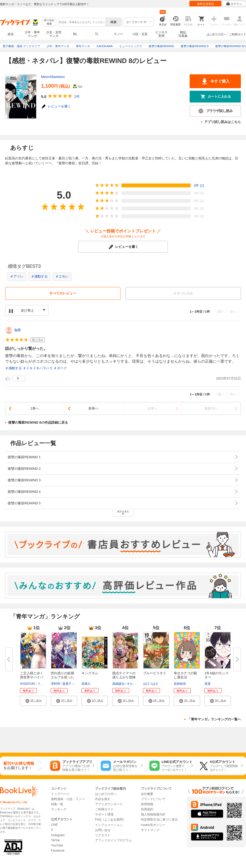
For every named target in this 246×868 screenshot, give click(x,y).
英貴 (208, 684)
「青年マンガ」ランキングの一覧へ (214, 719)
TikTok (55, 840)
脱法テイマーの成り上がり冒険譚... (124, 677)
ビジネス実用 (161, 34)
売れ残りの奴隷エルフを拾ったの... (62, 677)
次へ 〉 (235, 312)
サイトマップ (150, 830)
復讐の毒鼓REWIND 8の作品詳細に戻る (38, 422)
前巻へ (93, 408)
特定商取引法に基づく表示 (159, 820)
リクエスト (103, 835)
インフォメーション (109, 825)
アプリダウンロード (109, 804)
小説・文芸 (140, 34)
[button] (33, 701)
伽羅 (17, 330)
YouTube (57, 845)
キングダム (90, 673)
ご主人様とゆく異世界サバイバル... (32, 677)
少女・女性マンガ (54, 34)
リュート (44, 684)
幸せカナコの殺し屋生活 (185, 675)
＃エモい (62, 276)
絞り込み (49, 22)
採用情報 (147, 804)
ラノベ (118, 34)
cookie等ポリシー (153, 825)
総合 (11, 34)
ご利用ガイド (238, 34)
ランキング (59, 809)
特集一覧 (57, 804)
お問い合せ (103, 830)
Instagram (58, 835)
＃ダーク (60, 368)
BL (75, 34)
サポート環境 (104, 814)
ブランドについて (153, 799)
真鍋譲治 (118, 684)
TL (97, 34)
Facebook (58, 851)
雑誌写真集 (183, 34)
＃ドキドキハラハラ (38, 368)
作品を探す (103, 799)
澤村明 (55, 684)
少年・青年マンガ (32, 34)
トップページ (60, 794)
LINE (54, 825)
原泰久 (86, 684)
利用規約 (147, 809)
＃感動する (39, 276)
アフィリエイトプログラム (114, 840)
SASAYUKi (27, 684)
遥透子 (67, 684)
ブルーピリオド (155, 673)
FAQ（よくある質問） (110, 820)
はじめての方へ (216, 34)
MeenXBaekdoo (53, 77)
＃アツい (17, 276)
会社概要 (147, 794)
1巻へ (35, 408)
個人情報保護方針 (153, 814)
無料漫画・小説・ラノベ (68, 799)
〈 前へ (219, 312)
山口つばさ (151, 684)
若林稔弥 (180, 684)
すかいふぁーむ (138, 684)
